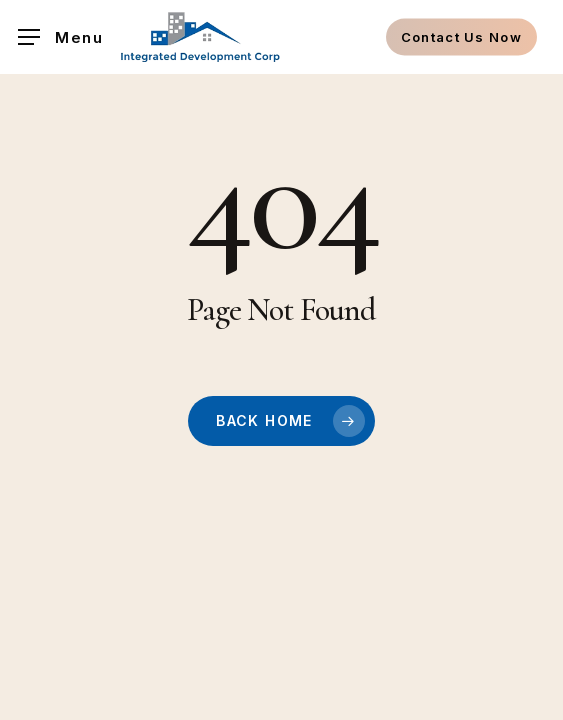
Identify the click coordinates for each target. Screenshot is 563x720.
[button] (60, 37)
